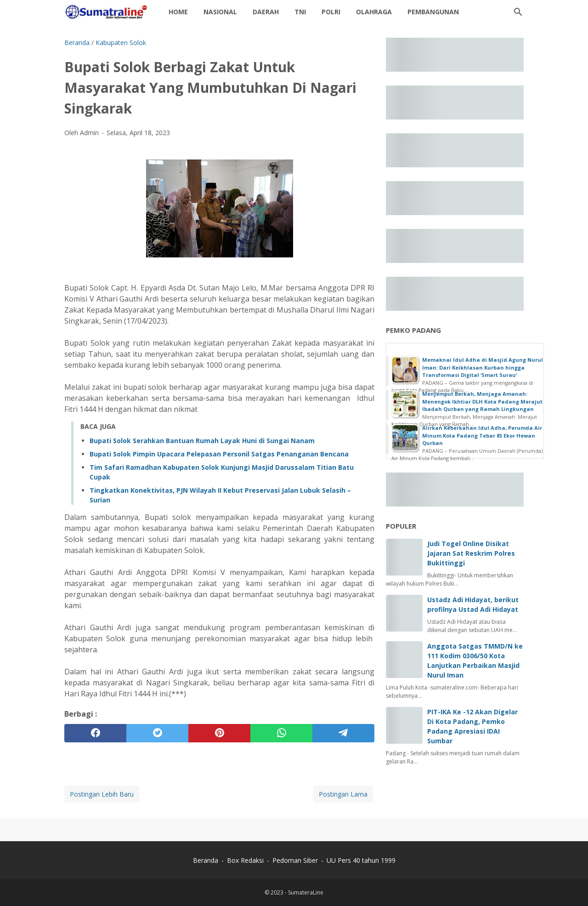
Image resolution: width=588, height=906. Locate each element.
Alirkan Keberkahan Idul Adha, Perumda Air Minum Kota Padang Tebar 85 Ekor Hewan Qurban (482, 435)
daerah (266, 12)
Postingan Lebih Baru (102, 794)
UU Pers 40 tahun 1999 (361, 860)
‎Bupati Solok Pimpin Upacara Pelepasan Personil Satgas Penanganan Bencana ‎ (220, 454)
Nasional (220, 12)
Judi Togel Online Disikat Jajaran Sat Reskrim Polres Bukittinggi (471, 553)
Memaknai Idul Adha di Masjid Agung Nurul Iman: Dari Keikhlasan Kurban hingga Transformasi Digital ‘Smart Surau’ (483, 367)
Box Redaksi (246, 860)
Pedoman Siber (295, 860)
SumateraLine (306, 892)
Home (178, 12)
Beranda (206, 860)
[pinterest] (219, 733)
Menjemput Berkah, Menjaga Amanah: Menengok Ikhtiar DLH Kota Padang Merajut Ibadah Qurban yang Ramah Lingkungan (482, 401)
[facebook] (95, 733)
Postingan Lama (343, 794)
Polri (331, 12)
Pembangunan (433, 12)
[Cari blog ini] (518, 12)
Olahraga (374, 12)
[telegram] (343, 733)
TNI (300, 12)
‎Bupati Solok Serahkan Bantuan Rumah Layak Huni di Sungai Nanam (202, 441)
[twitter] (157, 733)
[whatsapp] (281, 733)
